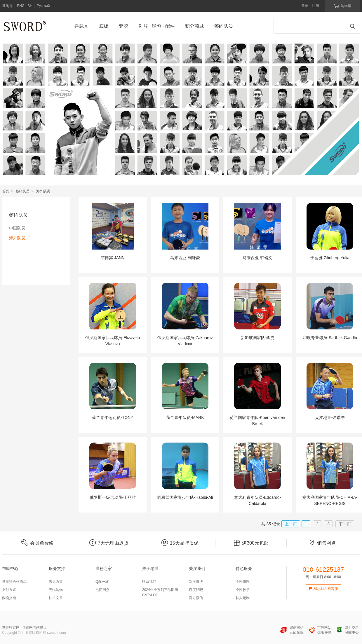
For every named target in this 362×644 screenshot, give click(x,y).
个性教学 (243, 590)
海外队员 (17, 238)
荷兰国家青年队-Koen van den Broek (257, 421)
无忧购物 (56, 590)
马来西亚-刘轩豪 (185, 258)
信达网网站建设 (34, 627)
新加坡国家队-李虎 (258, 338)
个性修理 (243, 582)
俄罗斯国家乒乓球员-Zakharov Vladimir (185, 341)
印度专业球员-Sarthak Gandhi (330, 338)
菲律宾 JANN (113, 258)
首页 (6, 191)
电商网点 (102, 590)
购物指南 (9, 598)
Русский (43, 6)
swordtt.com (56, 633)
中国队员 (17, 228)
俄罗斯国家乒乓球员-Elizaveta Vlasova (113, 341)
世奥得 (7, 6)
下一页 (345, 524)
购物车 (342, 6)
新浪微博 (196, 582)
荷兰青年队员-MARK (185, 417)
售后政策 (56, 582)
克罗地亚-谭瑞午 (330, 417)
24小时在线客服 (323, 589)
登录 (305, 6)
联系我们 (149, 582)
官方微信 (196, 598)
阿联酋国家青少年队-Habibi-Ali (185, 497)
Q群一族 (102, 582)
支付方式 (9, 590)
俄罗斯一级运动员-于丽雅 (113, 497)
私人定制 (243, 598)
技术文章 (56, 598)
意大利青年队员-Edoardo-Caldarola (257, 500)
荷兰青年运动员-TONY (113, 417)
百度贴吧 (196, 590)
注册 (316, 6)
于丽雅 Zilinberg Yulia (330, 258)
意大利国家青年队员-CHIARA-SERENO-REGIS (330, 500)
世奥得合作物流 (14, 582)
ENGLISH (25, 6)
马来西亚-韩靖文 (258, 258)
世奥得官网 (11, 627)
